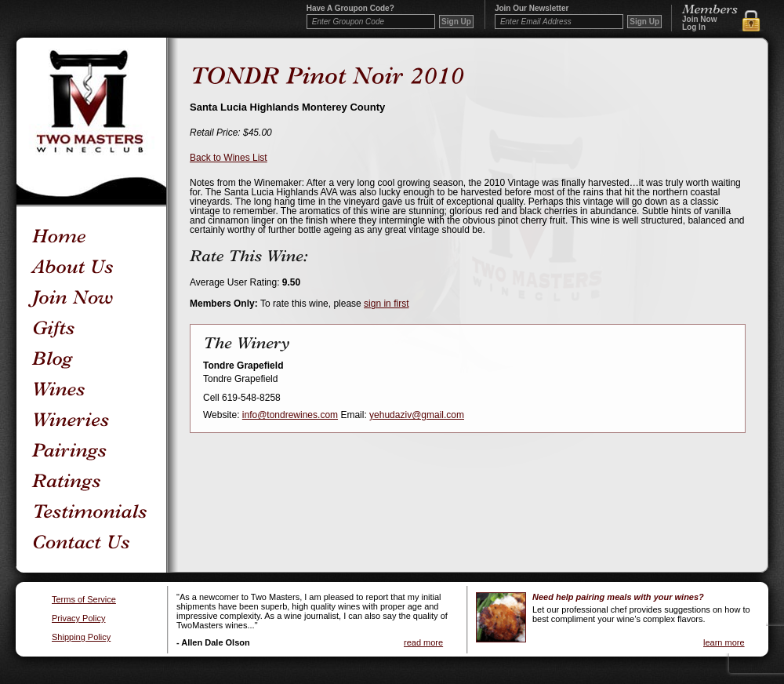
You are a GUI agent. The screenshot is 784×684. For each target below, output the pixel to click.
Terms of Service (84, 600)
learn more (724, 642)
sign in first (386, 304)
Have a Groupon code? (350, 9)
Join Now (699, 20)
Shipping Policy (81, 637)
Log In (694, 27)
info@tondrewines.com (290, 415)
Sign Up (644, 22)
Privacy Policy (78, 619)
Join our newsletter (532, 9)
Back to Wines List (229, 158)
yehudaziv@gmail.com (417, 415)
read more (423, 642)
